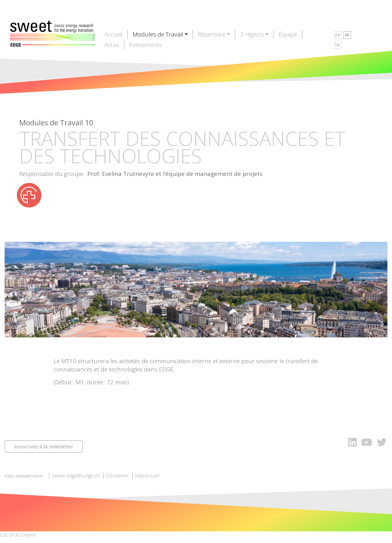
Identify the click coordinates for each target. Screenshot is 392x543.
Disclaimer (117, 476)
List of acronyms (18, 535)
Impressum (147, 476)
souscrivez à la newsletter (44, 446)
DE (338, 45)
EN (338, 35)
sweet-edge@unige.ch (76, 476)
